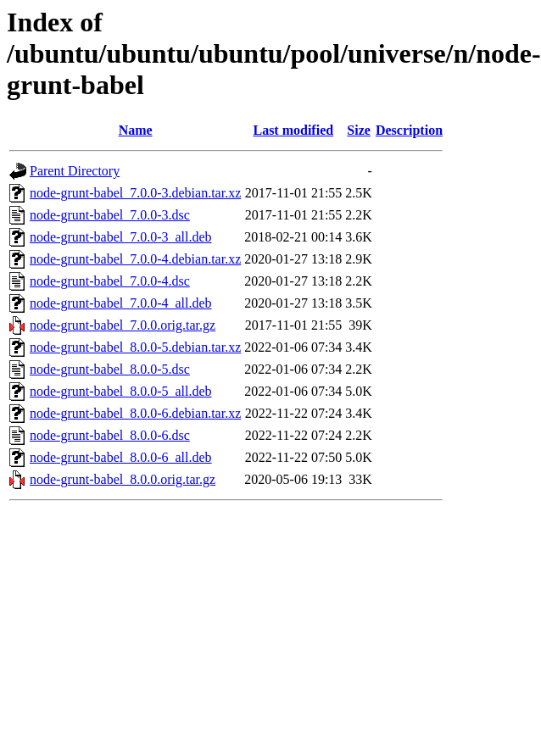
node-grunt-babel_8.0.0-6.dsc (110, 435)
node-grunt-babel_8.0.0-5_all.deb (121, 391)
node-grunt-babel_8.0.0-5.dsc (110, 369)
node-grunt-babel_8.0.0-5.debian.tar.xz (135, 347)
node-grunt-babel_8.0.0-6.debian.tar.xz (135, 413)
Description (409, 130)
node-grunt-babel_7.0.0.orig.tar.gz (123, 325)
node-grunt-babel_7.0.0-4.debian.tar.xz (135, 259)
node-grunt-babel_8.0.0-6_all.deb (121, 457)
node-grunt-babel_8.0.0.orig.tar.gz (123, 479)
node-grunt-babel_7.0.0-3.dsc (110, 215)
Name (136, 130)
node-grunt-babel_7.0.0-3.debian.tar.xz (135, 193)
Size (359, 130)
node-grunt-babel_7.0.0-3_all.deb (121, 237)
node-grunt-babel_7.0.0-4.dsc (110, 281)
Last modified (293, 130)
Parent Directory (75, 171)
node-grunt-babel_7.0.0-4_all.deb (121, 303)
